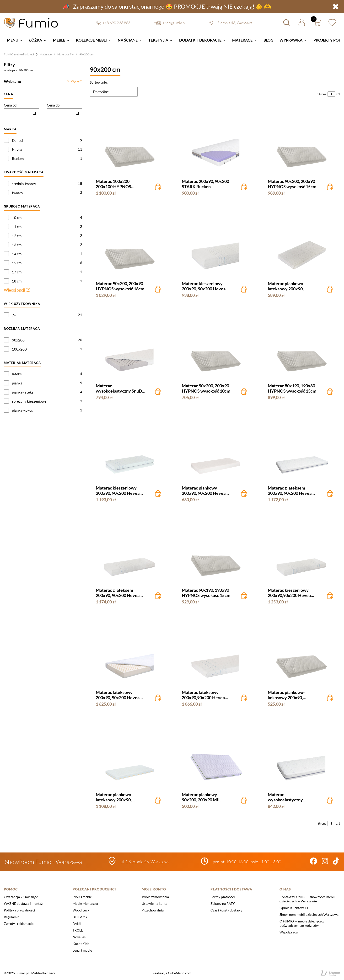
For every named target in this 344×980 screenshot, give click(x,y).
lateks (17, 374)
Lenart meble (82, 950)
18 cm (17, 281)
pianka (17, 383)
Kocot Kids (81, 944)
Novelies (79, 937)
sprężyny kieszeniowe (29, 401)
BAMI (77, 924)
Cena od (10, 105)
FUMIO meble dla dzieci (19, 54)
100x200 (19, 349)
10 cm (17, 218)
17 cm (17, 272)
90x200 (18, 340)
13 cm (17, 245)
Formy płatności (223, 897)
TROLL (78, 930)
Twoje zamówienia (155, 897)
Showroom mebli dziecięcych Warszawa (309, 914)
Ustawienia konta (154, 903)
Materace (46, 54)
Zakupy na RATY (223, 903)
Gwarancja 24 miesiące (21, 897)
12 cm (17, 236)
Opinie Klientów (292, 908)
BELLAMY (80, 917)
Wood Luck (81, 910)
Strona (322, 94)
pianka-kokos (22, 410)
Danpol (18, 140)
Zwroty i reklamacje (19, 924)
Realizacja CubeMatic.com (172, 973)
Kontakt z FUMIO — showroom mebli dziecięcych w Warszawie (307, 899)
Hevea (17, 149)
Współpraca (289, 932)
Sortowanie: (99, 82)
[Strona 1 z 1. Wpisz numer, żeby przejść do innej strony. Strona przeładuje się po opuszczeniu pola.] (331, 94)
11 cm (17, 227)
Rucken (18, 159)
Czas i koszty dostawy (226, 910)
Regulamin (12, 917)
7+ (14, 315)
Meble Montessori (86, 903)
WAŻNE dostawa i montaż (23, 903)
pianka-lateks (23, 392)
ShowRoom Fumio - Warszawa (43, 862)
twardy (18, 193)
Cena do (53, 105)
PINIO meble (82, 897)
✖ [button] (336, 6)
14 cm (17, 254)
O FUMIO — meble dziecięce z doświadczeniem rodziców (302, 923)
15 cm (17, 263)
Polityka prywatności (19, 910)
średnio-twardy (24, 184)
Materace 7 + (65, 54)
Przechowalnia (153, 910)
